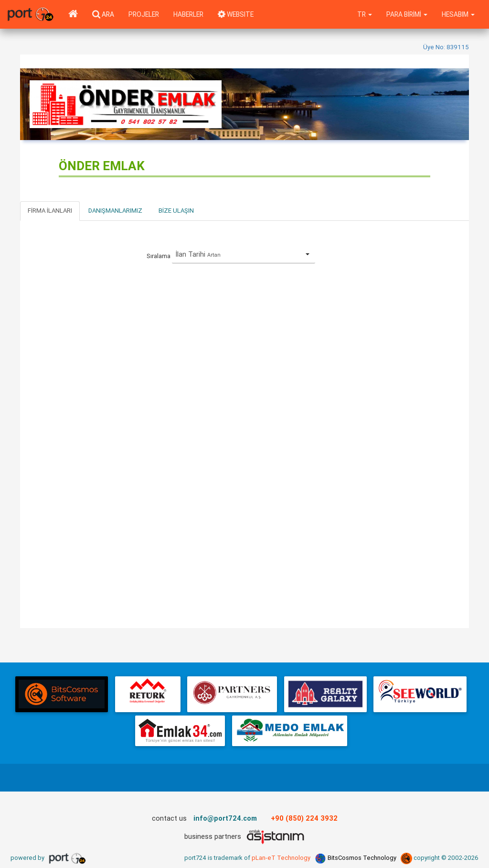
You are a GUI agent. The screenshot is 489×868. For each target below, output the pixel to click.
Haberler (188, 14)
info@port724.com (225, 818)
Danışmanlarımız (115, 211)
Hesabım (458, 14)
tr (365, 14)
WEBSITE (236, 14)
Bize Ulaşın (176, 211)
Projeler (144, 14)
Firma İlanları (50, 211)
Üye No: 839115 (446, 47)
